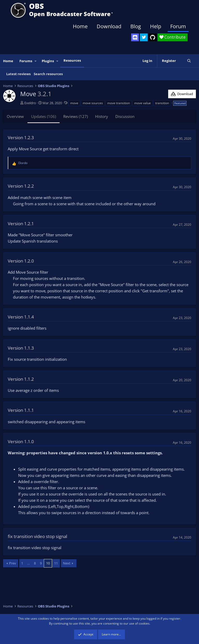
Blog (136, 26)
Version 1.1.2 (21, 379)
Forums (26, 61)
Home (80, 26)
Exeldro (30, 103)
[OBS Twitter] (144, 37)
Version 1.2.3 (21, 137)
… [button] (29, 563)
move (74, 103)
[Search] (189, 61)
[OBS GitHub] (153, 37)
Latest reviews (18, 74)
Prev (13, 563)
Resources (72, 60)
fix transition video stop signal (37, 536)
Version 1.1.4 (21, 317)
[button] (36, 61)
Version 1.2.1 (21, 224)
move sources (93, 103)
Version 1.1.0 (21, 441)
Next (67, 563)
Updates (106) (44, 116)
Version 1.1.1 (21, 410)
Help (156, 26)
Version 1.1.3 (21, 348)
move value (143, 103)
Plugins (48, 61)
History (102, 116)
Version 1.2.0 (21, 261)
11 (56, 563)
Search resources (48, 74)
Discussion (125, 116)
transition (162, 103)
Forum (178, 26)
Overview (15, 116)
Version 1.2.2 (21, 186)
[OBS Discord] (135, 37)
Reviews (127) (76, 116)
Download (109, 26)
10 (48, 563)
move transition (119, 103)
